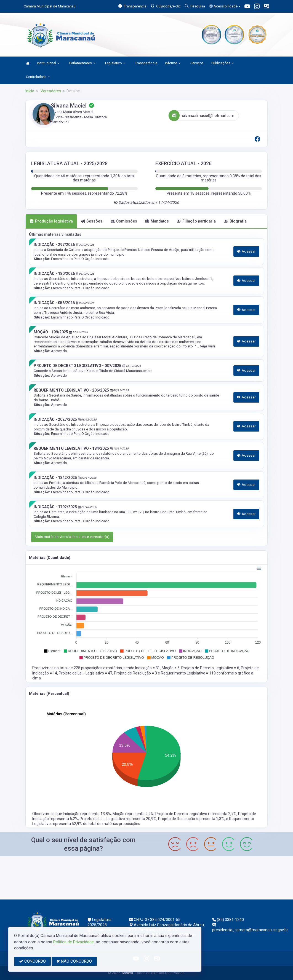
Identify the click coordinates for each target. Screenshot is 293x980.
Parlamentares (82, 63)
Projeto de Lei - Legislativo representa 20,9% (118, 819)
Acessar (246, 251)
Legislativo (115, 63)
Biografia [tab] (235, 221)
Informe (173, 63)
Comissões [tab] (124, 221)
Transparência (146, 63)
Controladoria (38, 77)
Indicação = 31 (148, 668)
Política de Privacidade (74, 942)
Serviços (197, 63)
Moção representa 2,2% (133, 814)
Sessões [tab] (92, 221)
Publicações (223, 63)
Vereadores (50, 91)
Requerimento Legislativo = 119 (189, 673)
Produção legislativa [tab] (51, 221)
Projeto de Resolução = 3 (136, 673)
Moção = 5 (171, 668)
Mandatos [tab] (157, 221)
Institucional (48, 63)
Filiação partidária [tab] (196, 221)
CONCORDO (32, 961)
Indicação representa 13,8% (87, 814)
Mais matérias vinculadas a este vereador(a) (72, 537)
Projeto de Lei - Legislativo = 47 (86, 673)
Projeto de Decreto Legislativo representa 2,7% (196, 814)
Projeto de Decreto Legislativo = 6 (210, 668)
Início (30, 91)
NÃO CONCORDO (74, 961)
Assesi (127, 973)
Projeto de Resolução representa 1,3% (191, 819)
